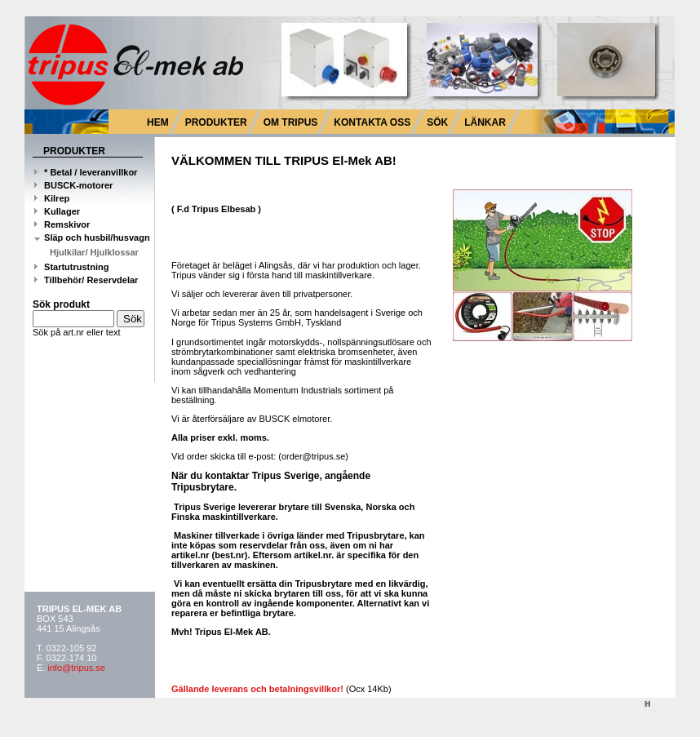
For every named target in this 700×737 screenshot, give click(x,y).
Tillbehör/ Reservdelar (86, 280)
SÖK (437, 122)
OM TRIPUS (291, 122)
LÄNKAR (485, 122)
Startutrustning (72, 267)
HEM (158, 122)
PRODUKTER (216, 122)
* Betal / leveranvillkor (86, 172)
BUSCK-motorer (73, 185)
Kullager (57, 211)
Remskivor (62, 224)
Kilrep (52, 198)
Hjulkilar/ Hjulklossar (94, 252)
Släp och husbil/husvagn (92, 238)
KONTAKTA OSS (372, 122)
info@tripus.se (76, 668)
